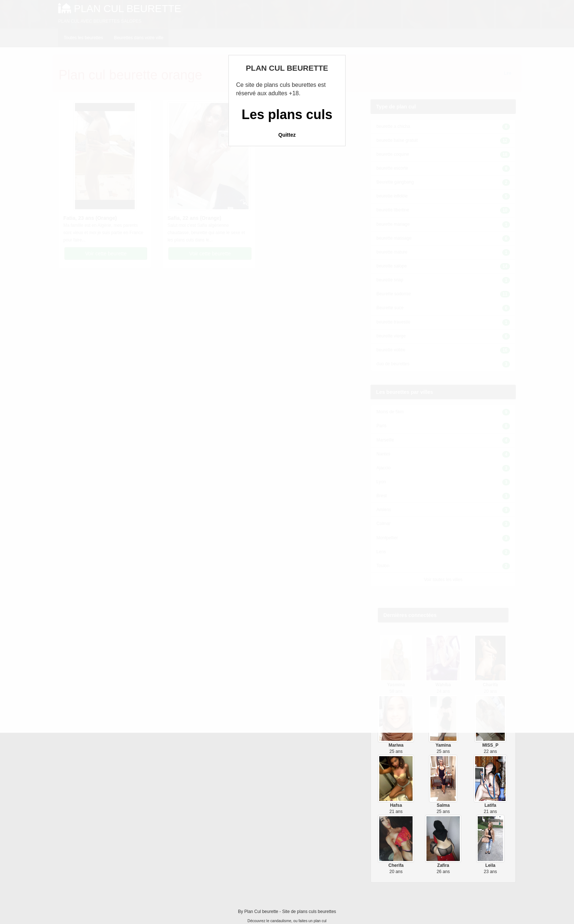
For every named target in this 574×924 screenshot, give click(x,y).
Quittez (287, 135)
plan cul (320, 921)
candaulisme (281, 921)
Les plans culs (287, 114)
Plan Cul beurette (261, 912)
